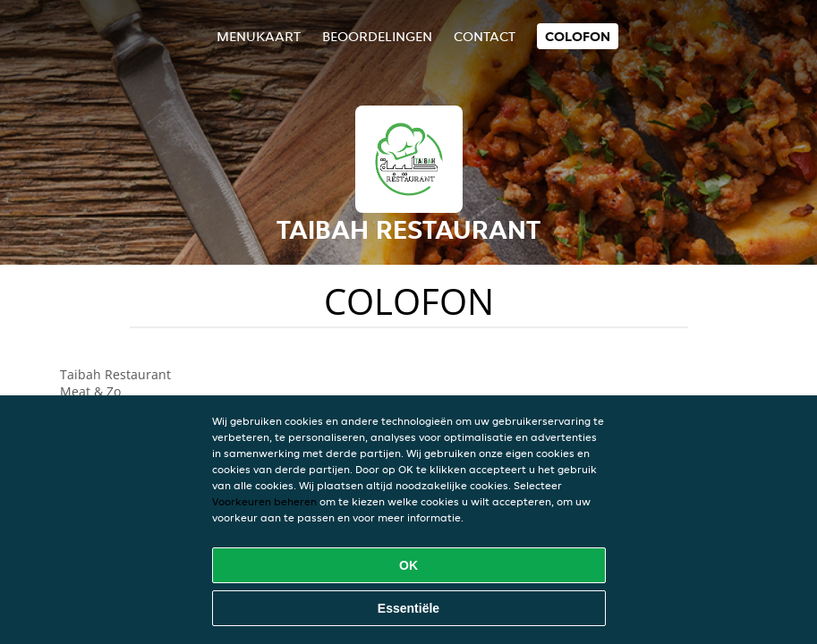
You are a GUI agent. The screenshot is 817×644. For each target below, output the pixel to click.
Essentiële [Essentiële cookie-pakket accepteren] (408, 608)
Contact (485, 36)
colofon (578, 36)
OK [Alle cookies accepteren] (408, 565)
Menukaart (259, 36)
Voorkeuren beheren (264, 501)
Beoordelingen (377, 36)
